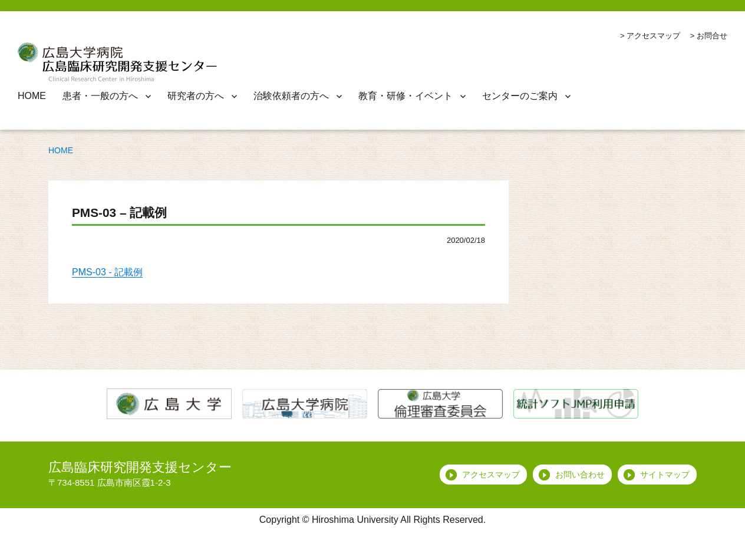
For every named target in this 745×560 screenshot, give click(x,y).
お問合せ (712, 36)
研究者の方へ (196, 96)
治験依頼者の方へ (291, 96)
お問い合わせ (580, 475)
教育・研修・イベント (406, 96)
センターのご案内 (520, 96)
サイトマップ (665, 475)
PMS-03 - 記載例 (107, 272)
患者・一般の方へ (100, 96)
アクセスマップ (653, 36)
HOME (32, 96)
